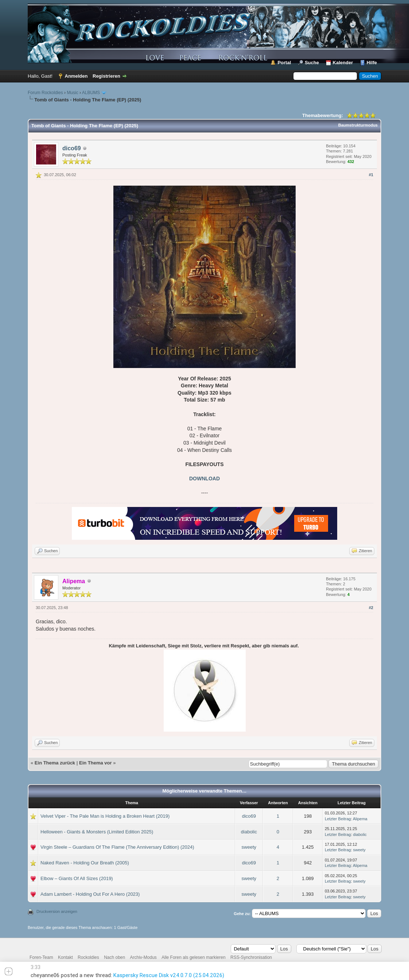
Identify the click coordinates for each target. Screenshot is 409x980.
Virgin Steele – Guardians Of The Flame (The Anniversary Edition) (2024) (117, 847)
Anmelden (76, 76)
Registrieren (106, 76)
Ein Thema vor (96, 763)
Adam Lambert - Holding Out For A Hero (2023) (90, 894)
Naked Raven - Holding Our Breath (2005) (85, 863)
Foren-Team (41, 957)
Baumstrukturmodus (358, 125)
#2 (371, 608)
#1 (371, 175)
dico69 (72, 148)
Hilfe (372, 63)
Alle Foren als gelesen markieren (193, 957)
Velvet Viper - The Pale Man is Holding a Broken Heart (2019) (105, 816)
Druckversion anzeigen (57, 911)
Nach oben (114, 957)
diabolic (249, 832)
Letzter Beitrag (338, 819)
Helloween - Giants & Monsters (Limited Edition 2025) (97, 832)
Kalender (343, 63)
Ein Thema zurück (55, 763)
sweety (249, 847)
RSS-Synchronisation (251, 957)
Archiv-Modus (143, 957)
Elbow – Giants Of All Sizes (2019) (77, 878)
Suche (312, 63)
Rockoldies (88, 957)
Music (72, 93)
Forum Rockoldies (45, 93)
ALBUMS (91, 93)
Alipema (360, 819)
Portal (284, 63)
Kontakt (65, 957)
